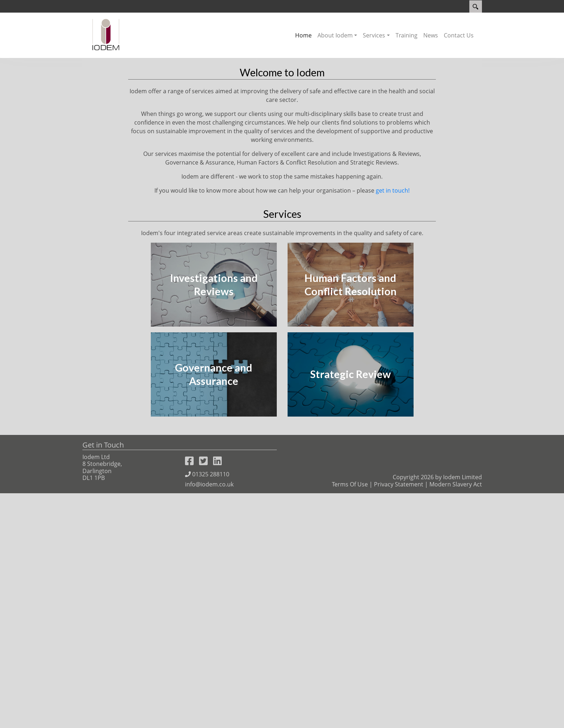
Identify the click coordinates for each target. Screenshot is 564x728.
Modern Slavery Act (456, 719)
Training (407, 35)
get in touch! (393, 425)
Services (374, 35)
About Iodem (335, 35)
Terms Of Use (350, 719)
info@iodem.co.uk (209, 719)
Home (303, 35)
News (431, 35)
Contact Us (459, 35)
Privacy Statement (399, 719)
